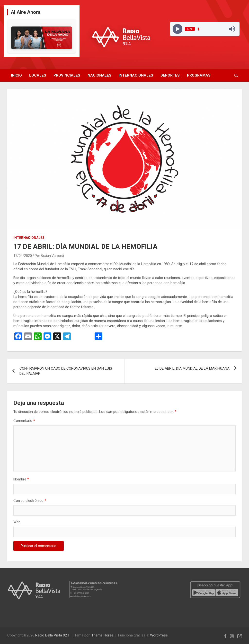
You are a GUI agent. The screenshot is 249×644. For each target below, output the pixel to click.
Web (17, 522)
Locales (38, 75)
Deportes (170, 75)
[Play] (178, 29)
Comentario (24, 421)
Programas (199, 75)
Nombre (21, 479)
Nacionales (99, 75)
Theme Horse (102, 635)
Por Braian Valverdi (49, 256)
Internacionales (136, 75)
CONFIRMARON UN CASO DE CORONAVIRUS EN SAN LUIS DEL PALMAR (66, 371)
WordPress (159, 635)
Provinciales (67, 75)
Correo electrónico (30, 501)
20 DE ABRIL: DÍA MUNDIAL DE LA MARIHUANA (192, 368)
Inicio (16, 75)
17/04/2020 (23, 256)
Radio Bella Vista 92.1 (52, 635)
